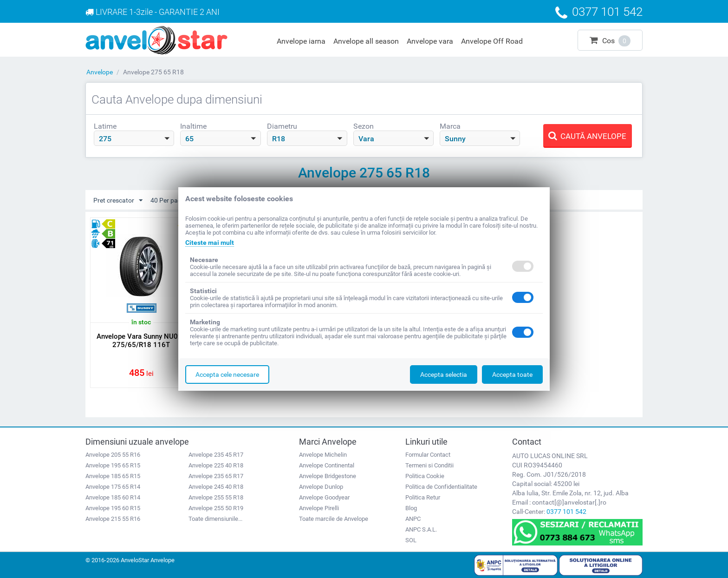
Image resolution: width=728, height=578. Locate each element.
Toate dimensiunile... (215, 519)
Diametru (282, 126)
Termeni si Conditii (429, 465)
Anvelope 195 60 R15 (113, 508)
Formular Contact (428, 455)
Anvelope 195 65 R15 (113, 465)
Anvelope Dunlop (321, 487)
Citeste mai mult (210, 243)
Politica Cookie (425, 476)
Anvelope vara (430, 41)
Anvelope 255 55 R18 (216, 497)
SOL (411, 540)
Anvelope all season (366, 41)
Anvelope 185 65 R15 (113, 476)
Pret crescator (118, 201)
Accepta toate (512, 374)
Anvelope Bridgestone (328, 476)
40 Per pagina (175, 201)
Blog (411, 508)
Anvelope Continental (327, 465)
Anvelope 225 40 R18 (216, 465)
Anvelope (100, 72)
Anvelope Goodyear (324, 497)
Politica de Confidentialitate (441, 487)
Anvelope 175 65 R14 (113, 487)
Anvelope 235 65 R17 (216, 476)
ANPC (413, 519)
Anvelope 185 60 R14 (113, 497)
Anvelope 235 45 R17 (216, 455)
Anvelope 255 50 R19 (216, 508)
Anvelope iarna (301, 41)
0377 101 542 (566, 512)
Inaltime (193, 126)
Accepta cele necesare (227, 374)
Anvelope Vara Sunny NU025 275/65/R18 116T (141, 341)
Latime (105, 126)
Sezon (364, 126)
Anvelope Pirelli (319, 508)
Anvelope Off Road (492, 41)
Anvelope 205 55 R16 (113, 455)
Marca (450, 126)
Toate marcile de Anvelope (334, 519)
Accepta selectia (444, 374)
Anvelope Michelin (323, 455)
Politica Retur (423, 497)
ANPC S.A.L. (421, 529)
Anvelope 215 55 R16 (113, 519)
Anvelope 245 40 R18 (216, 487)
